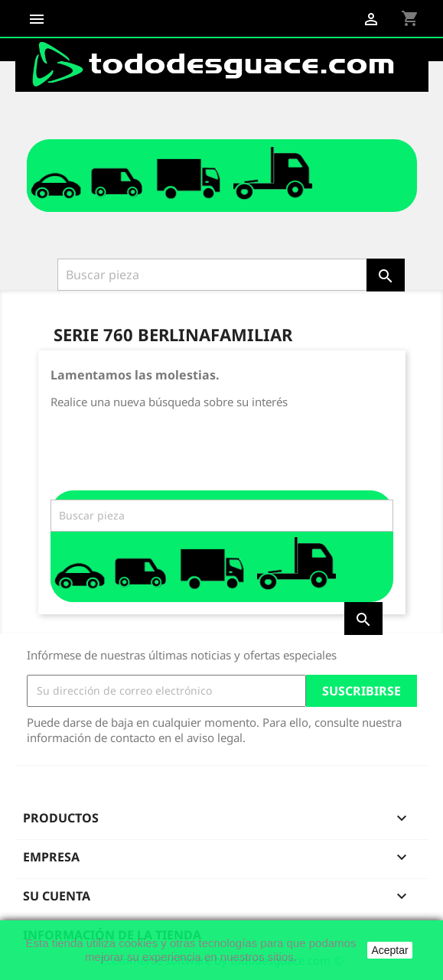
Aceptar (389, 950)
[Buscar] (213, 275)
